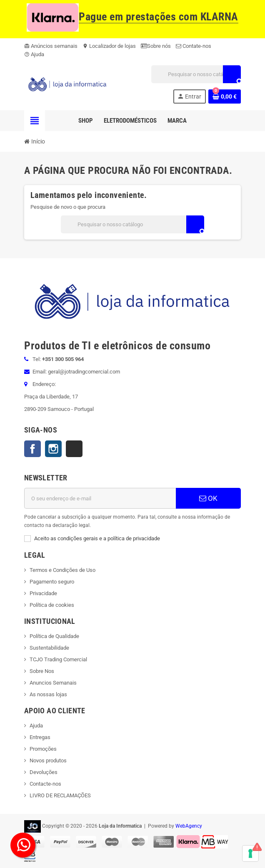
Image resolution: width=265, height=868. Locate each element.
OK (208, 498)
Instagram (53, 449)
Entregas (40, 737)
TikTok (74, 449)
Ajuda (34, 54)
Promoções (43, 749)
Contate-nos (194, 46)
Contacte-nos (45, 784)
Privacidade (43, 593)
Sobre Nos (42, 671)
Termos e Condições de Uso (62, 570)
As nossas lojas (48, 694)
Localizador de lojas (109, 46)
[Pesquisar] (196, 74)
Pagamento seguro (52, 582)
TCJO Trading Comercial (58, 659)
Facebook (32, 449)
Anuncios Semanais (53, 683)
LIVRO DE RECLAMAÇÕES (60, 795)
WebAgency (189, 826)
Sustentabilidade (49, 648)
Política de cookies (52, 605)
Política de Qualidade (54, 636)
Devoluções (44, 772)
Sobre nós (156, 46)
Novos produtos (48, 760)
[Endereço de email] (100, 498)
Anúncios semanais (51, 46)
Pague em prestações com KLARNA (132, 17)
